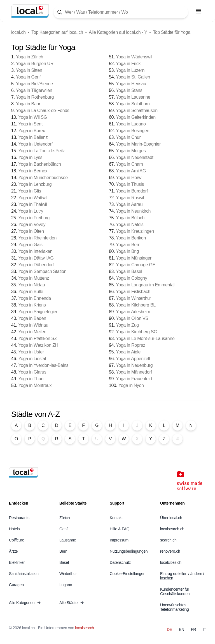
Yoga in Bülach (130, 218)
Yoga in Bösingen (133, 131)
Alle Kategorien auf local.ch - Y (118, 32)
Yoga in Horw (129, 178)
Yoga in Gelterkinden (136, 117)
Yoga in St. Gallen (133, 77)
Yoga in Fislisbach (133, 292)
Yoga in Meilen (32, 332)
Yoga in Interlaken (35, 251)
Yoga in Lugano (131, 124)
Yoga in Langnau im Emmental (145, 285)
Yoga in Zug (127, 325)
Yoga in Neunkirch (133, 211)
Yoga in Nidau (31, 285)
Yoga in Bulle (31, 292)
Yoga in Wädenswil (134, 57)
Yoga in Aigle (128, 352)
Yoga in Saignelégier (38, 312)
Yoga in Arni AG (131, 171)
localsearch (84, 628)
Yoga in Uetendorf (35, 144)
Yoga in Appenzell (133, 359)
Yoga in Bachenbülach (39, 164)
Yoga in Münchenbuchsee (43, 178)
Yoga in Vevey (32, 224)
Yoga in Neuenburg (134, 365)
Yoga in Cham (129, 164)
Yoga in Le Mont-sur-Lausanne (145, 338)
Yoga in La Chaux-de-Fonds (43, 110)
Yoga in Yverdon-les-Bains (43, 365)
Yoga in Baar (28, 104)
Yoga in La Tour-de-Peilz (41, 151)
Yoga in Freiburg (34, 218)
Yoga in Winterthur (133, 298)
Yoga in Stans (129, 90)
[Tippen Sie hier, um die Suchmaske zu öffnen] (121, 12)
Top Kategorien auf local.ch (57, 32)
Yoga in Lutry (31, 211)
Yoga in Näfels (130, 224)
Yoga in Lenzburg (35, 184)
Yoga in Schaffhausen (137, 110)
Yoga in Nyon (131, 385)
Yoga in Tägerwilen (34, 90)
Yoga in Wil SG (33, 117)
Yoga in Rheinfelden (37, 238)
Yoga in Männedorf (134, 372)
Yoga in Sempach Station (42, 271)
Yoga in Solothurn (133, 104)
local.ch (18, 32)
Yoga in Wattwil (33, 198)
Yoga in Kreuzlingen (135, 231)
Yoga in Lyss (30, 157)
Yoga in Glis (30, 191)
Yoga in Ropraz (130, 345)
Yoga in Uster (31, 352)
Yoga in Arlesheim (133, 312)
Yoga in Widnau (33, 325)
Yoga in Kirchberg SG (136, 332)
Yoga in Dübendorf (36, 265)
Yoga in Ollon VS (132, 318)
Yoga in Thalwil (32, 204)
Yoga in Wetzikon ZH (38, 345)
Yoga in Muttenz (33, 278)
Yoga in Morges (131, 151)
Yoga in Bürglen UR (35, 64)
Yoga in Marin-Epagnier (138, 144)
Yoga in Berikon (131, 238)
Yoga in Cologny (131, 278)
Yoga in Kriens (32, 305)
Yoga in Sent (30, 124)
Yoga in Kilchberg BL (136, 305)
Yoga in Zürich (30, 57)
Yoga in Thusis (130, 184)
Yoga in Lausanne (133, 97)
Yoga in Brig (127, 251)
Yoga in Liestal (32, 359)
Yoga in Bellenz (33, 137)
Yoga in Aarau (129, 204)
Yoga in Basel (129, 271)
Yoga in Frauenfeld (134, 379)
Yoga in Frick (128, 64)
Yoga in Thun (31, 379)
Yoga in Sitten (29, 70)
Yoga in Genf (28, 77)
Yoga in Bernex (33, 171)
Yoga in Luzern (130, 70)
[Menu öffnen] (198, 11)
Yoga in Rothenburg (35, 97)
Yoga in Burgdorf (132, 191)
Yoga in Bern (128, 245)
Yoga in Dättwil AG (36, 258)
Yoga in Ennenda (35, 298)
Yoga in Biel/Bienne (34, 84)
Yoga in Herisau (131, 84)
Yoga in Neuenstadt (135, 157)
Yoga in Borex (31, 131)
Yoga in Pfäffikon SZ (38, 338)
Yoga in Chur (128, 137)
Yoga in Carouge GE (135, 265)
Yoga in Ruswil (130, 198)
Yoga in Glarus (32, 372)
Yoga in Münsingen (134, 258)
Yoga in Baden (32, 318)
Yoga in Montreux (35, 385)
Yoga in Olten (31, 231)
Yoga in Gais (30, 245)
